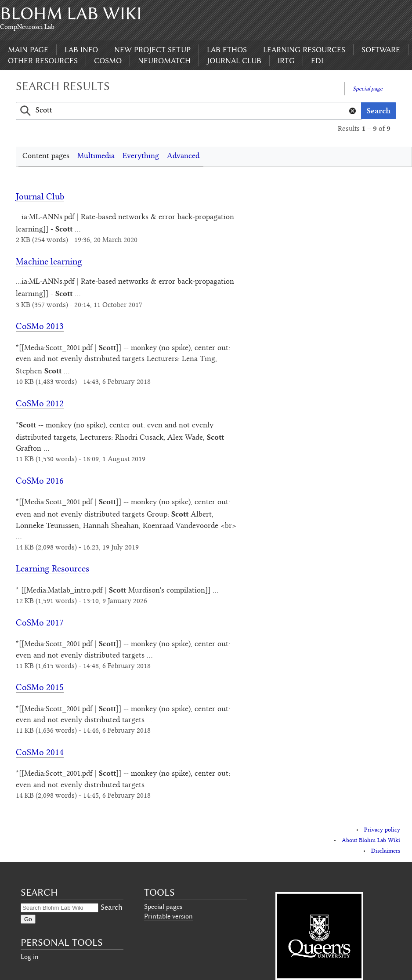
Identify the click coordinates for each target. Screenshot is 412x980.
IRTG (286, 61)
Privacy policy (382, 830)
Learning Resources (304, 50)
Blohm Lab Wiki (71, 13)
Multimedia (96, 156)
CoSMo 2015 (40, 688)
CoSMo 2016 (40, 482)
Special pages (163, 907)
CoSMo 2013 (40, 327)
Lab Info (81, 50)
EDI (317, 61)
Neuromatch (164, 61)
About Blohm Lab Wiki (371, 841)
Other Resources (43, 61)
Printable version (168, 916)
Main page (28, 50)
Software (381, 50)
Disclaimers (386, 851)
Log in (30, 957)
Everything (141, 156)
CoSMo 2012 (40, 404)
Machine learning (49, 262)
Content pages (46, 156)
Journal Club (234, 61)
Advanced (183, 156)
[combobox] (189, 111)
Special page (368, 89)
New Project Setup (152, 50)
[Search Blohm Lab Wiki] (60, 908)
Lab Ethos (227, 50)
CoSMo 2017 (40, 624)
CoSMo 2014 (40, 753)
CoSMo (108, 61)
